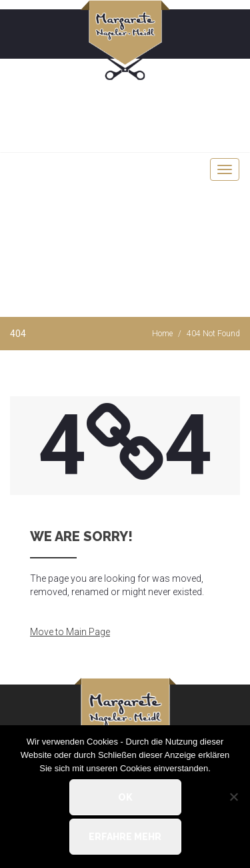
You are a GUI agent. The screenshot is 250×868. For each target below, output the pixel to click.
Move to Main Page (70, 632)
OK (125, 797)
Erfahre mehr (125, 837)
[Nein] (233, 797)
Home (162, 334)
